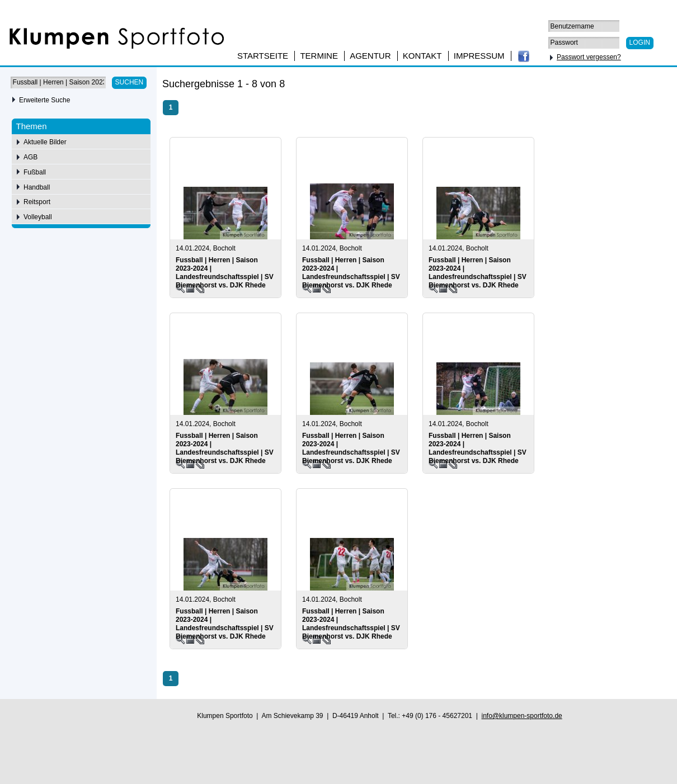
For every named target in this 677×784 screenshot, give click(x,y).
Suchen (130, 82)
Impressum (479, 56)
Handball (37, 187)
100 (649, 86)
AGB (30, 157)
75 (631, 86)
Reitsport (37, 202)
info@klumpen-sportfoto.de (521, 716)
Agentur (370, 56)
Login (640, 42)
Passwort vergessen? (589, 57)
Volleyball (38, 217)
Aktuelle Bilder (45, 142)
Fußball (35, 172)
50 (616, 86)
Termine (319, 56)
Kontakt (422, 56)
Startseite (263, 56)
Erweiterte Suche (44, 100)
